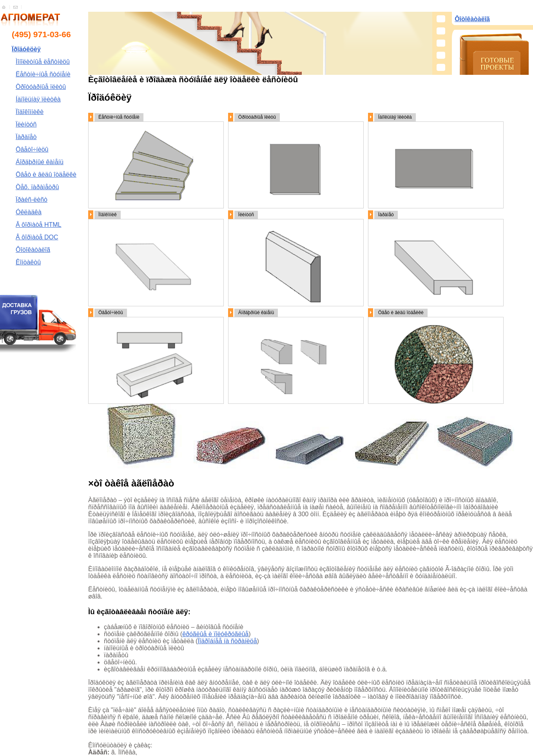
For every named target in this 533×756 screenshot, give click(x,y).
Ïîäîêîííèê (108, 215)
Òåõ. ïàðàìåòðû (37, 187)
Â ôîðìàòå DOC (37, 237)
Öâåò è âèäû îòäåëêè (46, 175)
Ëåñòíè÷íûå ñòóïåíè (43, 74)
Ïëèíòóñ (26, 124)
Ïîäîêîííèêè (30, 112)
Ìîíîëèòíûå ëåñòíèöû (43, 62)
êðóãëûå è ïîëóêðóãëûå (215, 634)
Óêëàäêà (29, 212)
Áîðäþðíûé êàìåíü (40, 162)
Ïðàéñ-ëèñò (32, 200)
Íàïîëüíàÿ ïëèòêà (38, 99)
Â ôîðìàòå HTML (39, 225)
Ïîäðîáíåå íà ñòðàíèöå (227, 641)
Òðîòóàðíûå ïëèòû (41, 87)
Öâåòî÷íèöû (32, 149)
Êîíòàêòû (28, 262)
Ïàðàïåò (26, 137)
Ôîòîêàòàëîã (33, 250)
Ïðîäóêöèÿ (26, 49)
